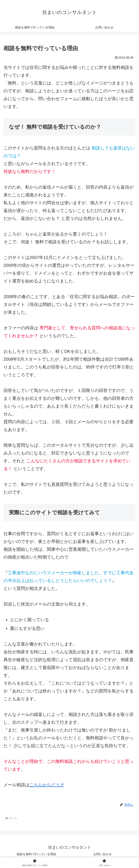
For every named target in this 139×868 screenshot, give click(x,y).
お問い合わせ (103, 854)
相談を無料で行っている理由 (36, 854)
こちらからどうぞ (47, 785)
